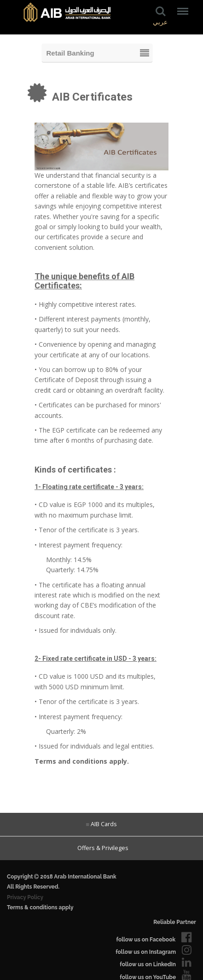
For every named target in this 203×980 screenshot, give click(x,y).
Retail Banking (70, 53)
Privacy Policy (25, 897)
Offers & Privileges (101, 848)
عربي (160, 22)
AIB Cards (104, 824)
